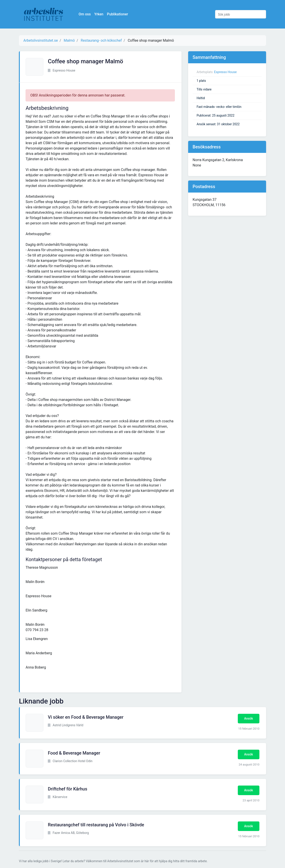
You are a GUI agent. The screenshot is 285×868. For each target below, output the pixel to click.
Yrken (99, 14)
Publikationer (117, 14)
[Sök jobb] (241, 14)
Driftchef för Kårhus (68, 789)
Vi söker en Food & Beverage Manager (86, 717)
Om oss (85, 14)
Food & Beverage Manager (74, 753)
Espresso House (225, 72)
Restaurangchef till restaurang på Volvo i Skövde (96, 825)
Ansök (249, 718)
